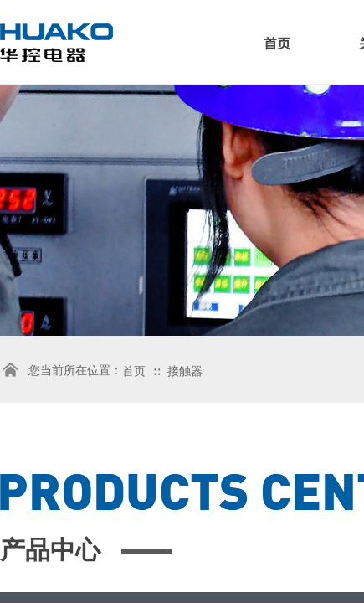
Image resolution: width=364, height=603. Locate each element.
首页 (277, 43)
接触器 (185, 371)
